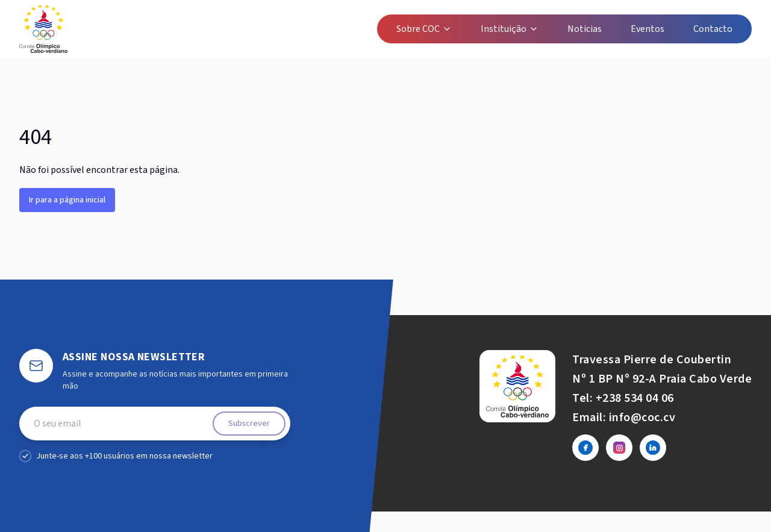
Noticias (585, 29)
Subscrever (249, 424)
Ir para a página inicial (67, 200)
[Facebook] (585, 448)
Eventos (648, 29)
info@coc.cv (642, 418)
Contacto (713, 29)
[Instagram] (619, 448)
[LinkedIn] (653, 448)
